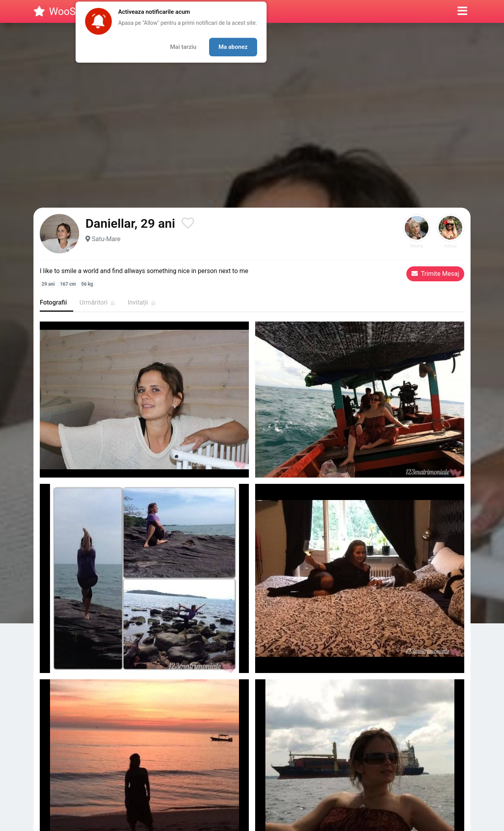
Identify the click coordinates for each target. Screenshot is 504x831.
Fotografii (53, 302)
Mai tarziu (183, 47)
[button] (462, 11)
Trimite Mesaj (435, 274)
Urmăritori (97, 302)
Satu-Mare (106, 239)
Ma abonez (233, 47)
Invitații (142, 302)
